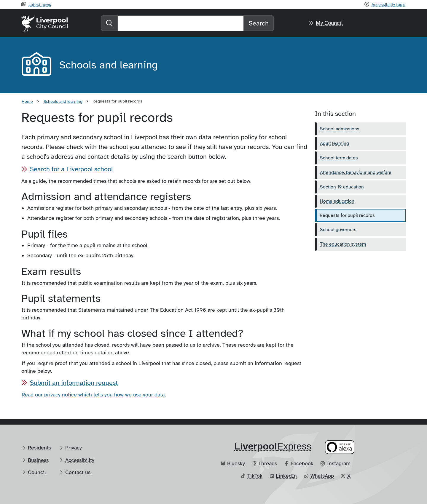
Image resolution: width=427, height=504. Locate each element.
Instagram (339, 463)
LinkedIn (286, 476)
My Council (329, 23)
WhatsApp (322, 476)
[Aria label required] (36, 65)
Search (259, 23)
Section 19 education (342, 187)
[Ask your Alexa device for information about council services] (340, 447)
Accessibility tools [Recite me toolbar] (388, 4)
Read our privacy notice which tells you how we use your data (93, 395)
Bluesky (236, 463)
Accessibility (80, 460)
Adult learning (334, 143)
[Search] (181, 23)
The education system (343, 244)
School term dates (339, 158)
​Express (273, 446)
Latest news (40, 4)
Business (38, 460)
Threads (268, 463)
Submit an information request (74, 383)
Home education (337, 201)
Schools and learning (63, 101)
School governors (338, 230)
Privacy (74, 448)
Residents (39, 448)
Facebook (302, 463)
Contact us (78, 472)
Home (27, 101)
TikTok (255, 476)
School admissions (340, 129)
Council (37, 472)
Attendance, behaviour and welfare (356, 172)
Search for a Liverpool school (71, 169)
